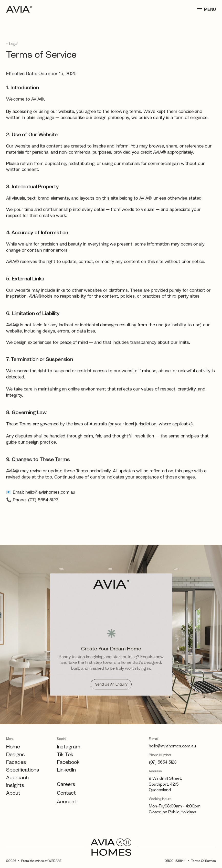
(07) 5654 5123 (163, 762)
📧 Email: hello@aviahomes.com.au (41, 504)
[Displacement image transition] (111, 607)
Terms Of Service (204, 861)
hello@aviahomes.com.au (172, 746)
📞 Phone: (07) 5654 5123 (32, 512)
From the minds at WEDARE (41, 861)
